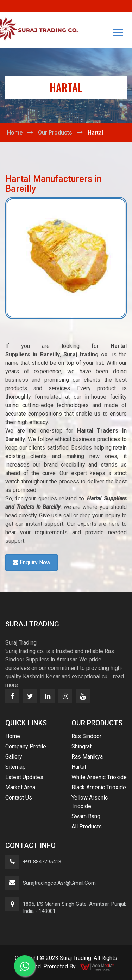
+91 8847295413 (42, 862)
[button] (118, 32)
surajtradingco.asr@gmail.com (59, 883)
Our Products (55, 133)
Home (15, 133)
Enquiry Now (32, 562)
